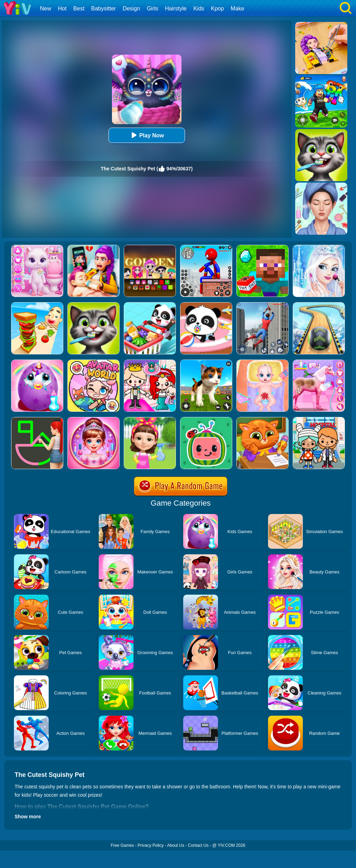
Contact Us (198, 845)
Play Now (147, 135)
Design (131, 9)
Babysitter (103, 9)
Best (79, 9)
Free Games (122, 845)
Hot (62, 9)
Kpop (217, 9)
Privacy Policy (151, 845)
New (46, 9)
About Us (176, 845)
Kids (199, 9)
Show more (28, 817)
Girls (152, 9)
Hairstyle (176, 9)
